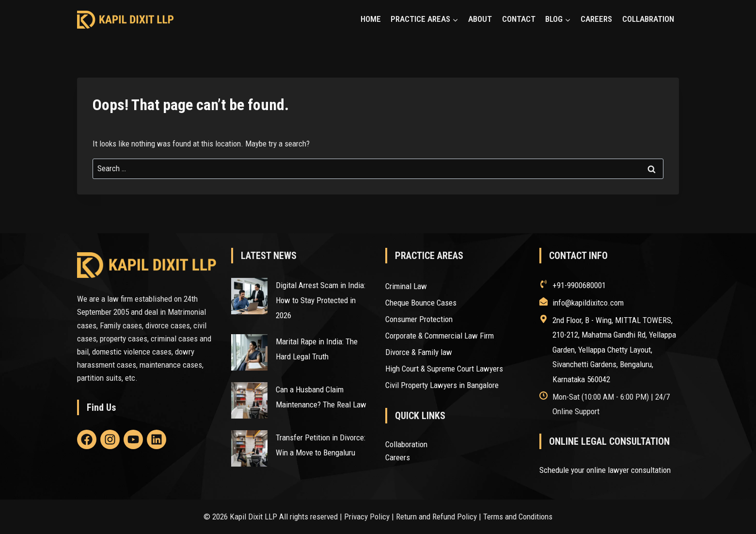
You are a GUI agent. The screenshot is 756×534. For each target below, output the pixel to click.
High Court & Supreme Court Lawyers (444, 369)
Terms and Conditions (518, 517)
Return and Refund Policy (436, 517)
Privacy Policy (367, 517)
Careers (398, 457)
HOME (371, 19)
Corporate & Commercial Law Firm (440, 336)
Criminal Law (406, 286)
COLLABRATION (648, 19)
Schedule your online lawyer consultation (605, 470)
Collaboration (406, 444)
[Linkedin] (87, 439)
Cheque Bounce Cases (421, 303)
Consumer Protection (420, 319)
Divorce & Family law (419, 352)
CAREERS (596, 19)
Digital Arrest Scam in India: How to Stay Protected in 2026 (321, 300)
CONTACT (519, 19)
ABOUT (480, 19)
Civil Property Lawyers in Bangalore (442, 385)
